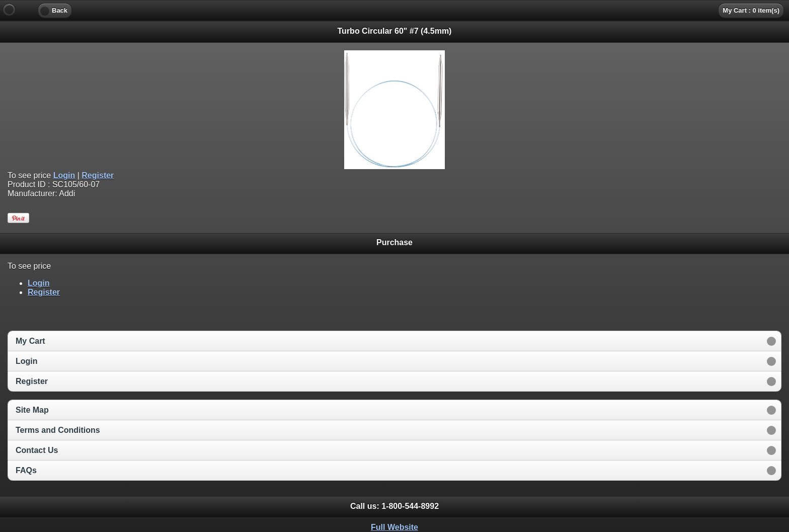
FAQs (26, 470)
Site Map (32, 410)
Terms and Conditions (58, 430)
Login (64, 175)
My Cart (30, 341)
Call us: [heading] (395, 506)
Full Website (395, 527)
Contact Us (37, 450)
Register (98, 175)
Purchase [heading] (395, 242)
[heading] (395, 10)
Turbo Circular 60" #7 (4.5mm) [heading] (395, 31)
